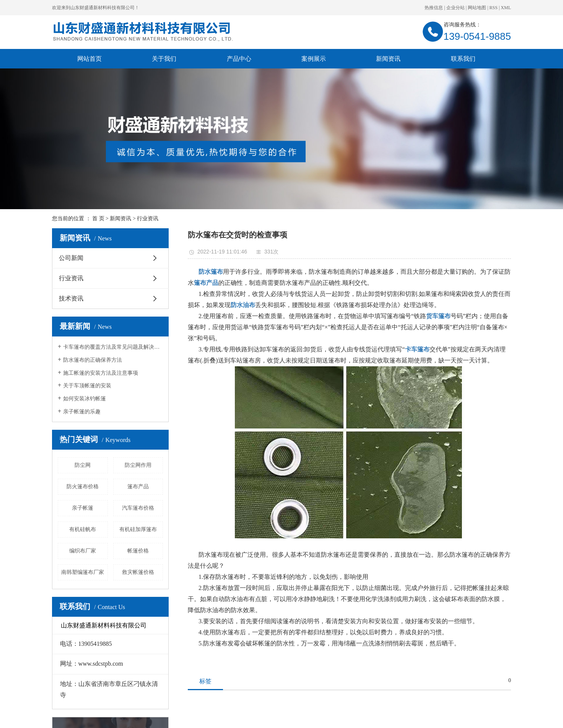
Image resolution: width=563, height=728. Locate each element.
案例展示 (314, 59)
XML (506, 8)
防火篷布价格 (83, 487)
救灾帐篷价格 (138, 572)
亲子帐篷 (83, 508)
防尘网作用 (138, 465)
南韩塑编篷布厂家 (83, 572)
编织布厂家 (83, 551)
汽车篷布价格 (138, 508)
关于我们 (164, 59)
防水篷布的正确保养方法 (93, 360)
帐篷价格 (138, 551)
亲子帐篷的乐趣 (82, 412)
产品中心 (239, 59)
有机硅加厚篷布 (138, 529)
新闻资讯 (388, 59)
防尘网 (83, 465)
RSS (494, 8)
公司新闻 (71, 258)
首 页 (98, 219)
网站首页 (89, 59)
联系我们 (463, 59)
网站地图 (477, 8)
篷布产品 (138, 487)
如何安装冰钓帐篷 (85, 399)
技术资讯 (71, 298)
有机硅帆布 (83, 529)
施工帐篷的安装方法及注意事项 (101, 373)
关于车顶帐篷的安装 (87, 386)
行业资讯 (148, 219)
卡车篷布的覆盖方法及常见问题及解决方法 (113, 347)
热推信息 (434, 8)
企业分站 (456, 8)
